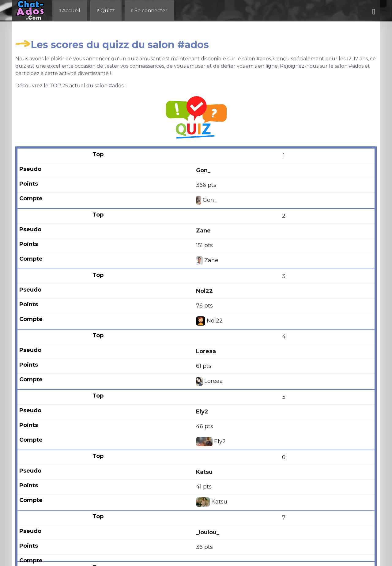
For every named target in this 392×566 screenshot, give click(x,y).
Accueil (70, 11)
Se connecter (149, 11)
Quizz (106, 11)
